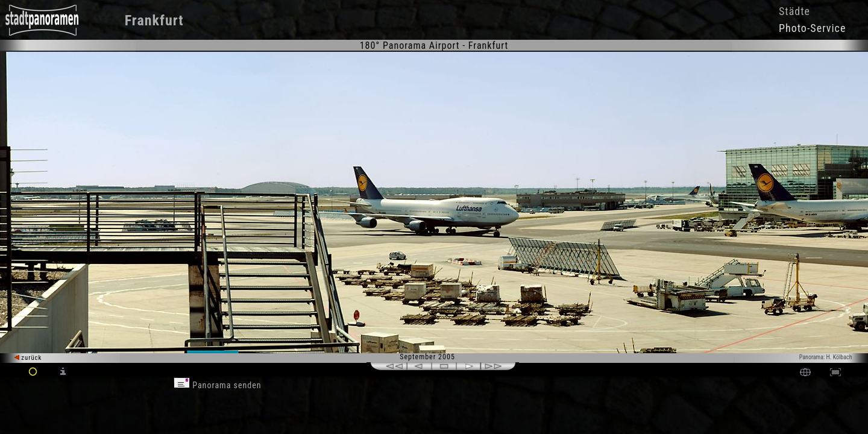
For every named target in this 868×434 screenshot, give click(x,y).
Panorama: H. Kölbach (826, 357)
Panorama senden (218, 385)
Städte (794, 11)
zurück (28, 358)
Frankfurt (154, 20)
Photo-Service (812, 28)
